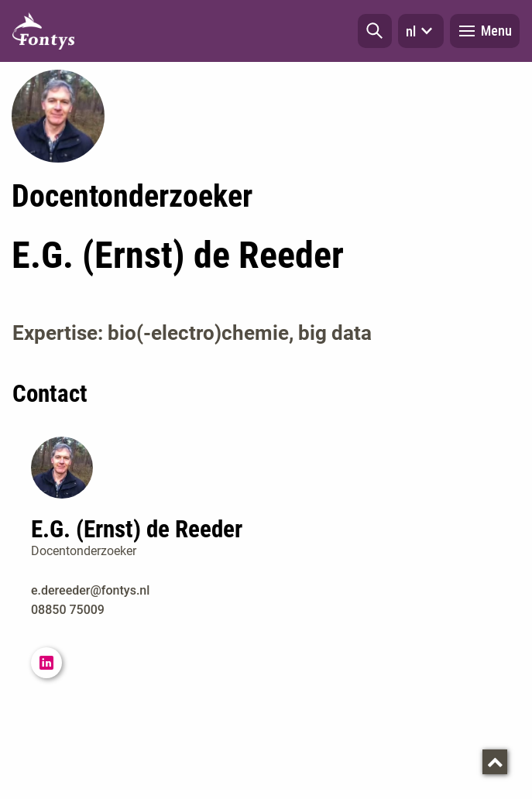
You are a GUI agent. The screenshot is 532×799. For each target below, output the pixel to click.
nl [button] (421, 31)
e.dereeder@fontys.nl (90, 590)
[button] (375, 31)
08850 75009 (68, 610)
